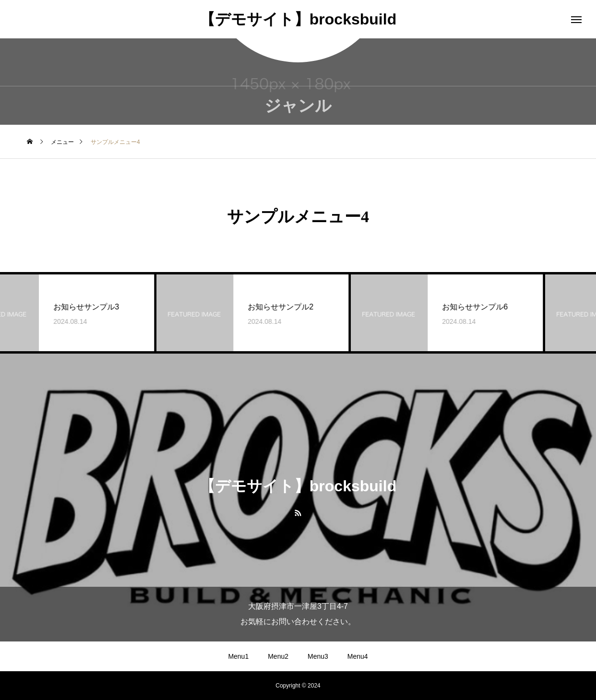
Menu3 (318, 656)
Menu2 (278, 656)
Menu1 (238, 656)
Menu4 (358, 656)
